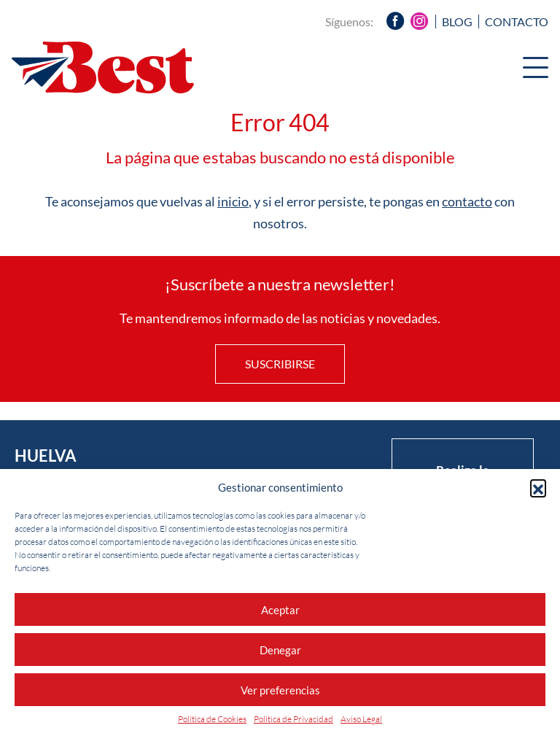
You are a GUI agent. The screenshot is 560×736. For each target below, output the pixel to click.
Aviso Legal (361, 719)
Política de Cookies (212, 719)
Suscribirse (280, 364)
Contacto (517, 22)
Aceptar (280, 610)
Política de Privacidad (293, 719)
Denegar (280, 650)
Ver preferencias (280, 690)
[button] (538, 487)
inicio (233, 201)
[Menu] (536, 69)
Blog (457, 22)
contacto (467, 201)
